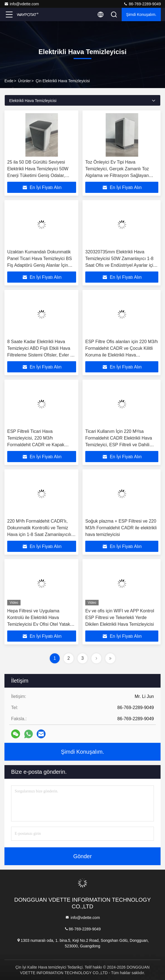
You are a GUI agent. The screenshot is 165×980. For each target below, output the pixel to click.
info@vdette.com (22, 4)
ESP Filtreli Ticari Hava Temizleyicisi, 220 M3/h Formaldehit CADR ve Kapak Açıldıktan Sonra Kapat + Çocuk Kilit (39, 445)
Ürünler (24, 81)
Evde (9, 81)
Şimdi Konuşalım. (141, 14)
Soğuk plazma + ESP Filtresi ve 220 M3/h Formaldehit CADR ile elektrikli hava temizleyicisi (121, 528)
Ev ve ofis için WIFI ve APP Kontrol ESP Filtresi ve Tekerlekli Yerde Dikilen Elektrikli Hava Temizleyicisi (120, 618)
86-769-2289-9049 (142, 4)
